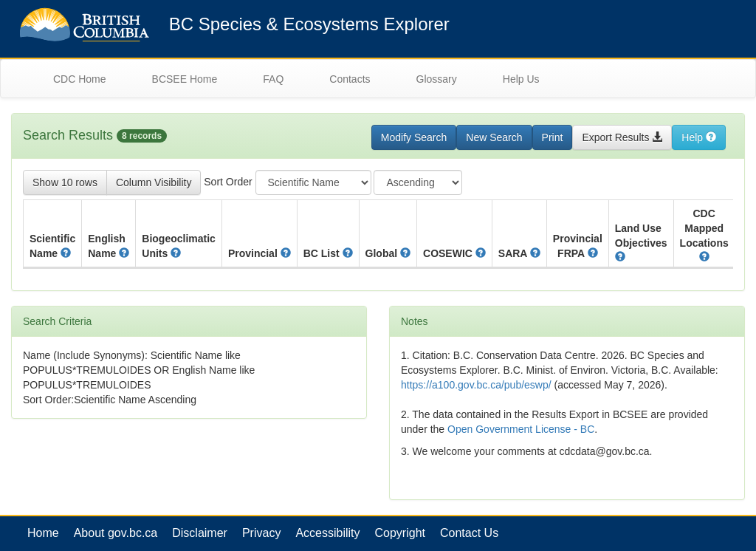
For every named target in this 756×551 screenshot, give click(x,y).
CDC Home (80, 79)
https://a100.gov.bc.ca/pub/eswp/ (476, 385)
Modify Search (414, 137)
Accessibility (327, 533)
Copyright (400, 533)
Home (43, 533)
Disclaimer (200, 533)
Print (553, 137)
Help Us (521, 79)
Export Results (622, 137)
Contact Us (469, 533)
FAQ (273, 79)
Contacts (350, 79)
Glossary (437, 79)
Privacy (261, 533)
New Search (494, 137)
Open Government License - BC (521, 429)
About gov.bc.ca (116, 533)
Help (699, 137)
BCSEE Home (185, 79)
